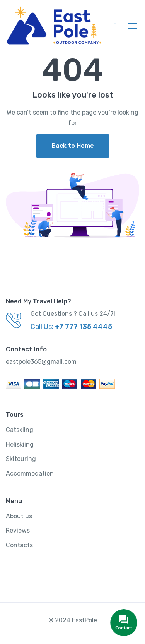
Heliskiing (20, 444)
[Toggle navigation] (132, 26)
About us (19, 516)
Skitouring (21, 459)
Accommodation (30, 474)
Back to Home (73, 146)
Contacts (19, 545)
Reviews (18, 530)
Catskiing (20, 430)
